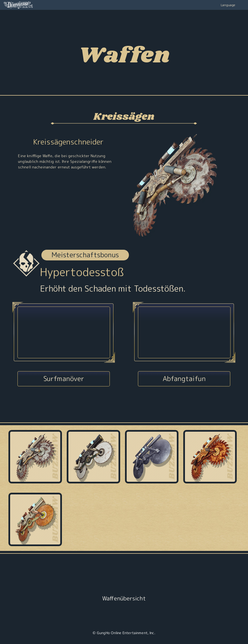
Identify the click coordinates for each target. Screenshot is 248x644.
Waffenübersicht (124, 598)
